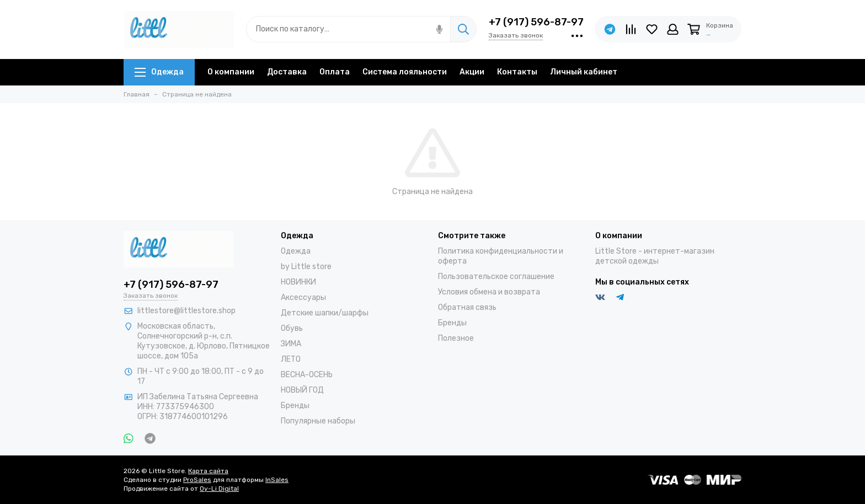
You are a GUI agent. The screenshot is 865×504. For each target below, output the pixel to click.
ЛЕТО (291, 359)
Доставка (287, 72)
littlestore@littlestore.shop (186, 311)
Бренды (295, 406)
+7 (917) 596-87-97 (536, 22)
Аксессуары (303, 297)
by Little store (306, 267)
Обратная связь (467, 307)
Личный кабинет (584, 72)
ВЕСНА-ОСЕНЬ (307, 375)
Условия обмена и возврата (489, 292)
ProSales (197, 480)
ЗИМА (291, 344)
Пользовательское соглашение (496, 277)
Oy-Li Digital (219, 489)
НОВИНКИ (298, 282)
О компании (231, 72)
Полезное (456, 338)
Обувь (292, 328)
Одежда (159, 72)
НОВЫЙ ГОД (302, 390)
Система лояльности (405, 72)
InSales (277, 480)
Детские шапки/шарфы (325, 313)
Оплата (335, 72)
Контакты (517, 72)
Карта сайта (208, 471)
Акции (472, 72)
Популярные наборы (318, 421)
